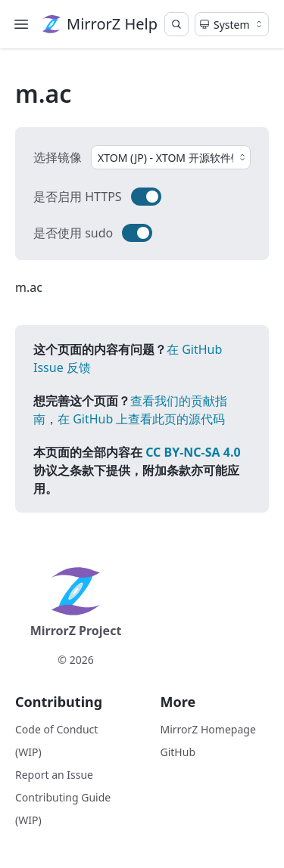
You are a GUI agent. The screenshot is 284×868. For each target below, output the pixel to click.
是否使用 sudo (73, 233)
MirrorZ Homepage (208, 729)
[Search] (176, 24)
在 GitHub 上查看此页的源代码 (141, 419)
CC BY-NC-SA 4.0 (193, 452)
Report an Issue (54, 775)
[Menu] (21, 24)
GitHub (178, 752)
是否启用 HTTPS (78, 197)
